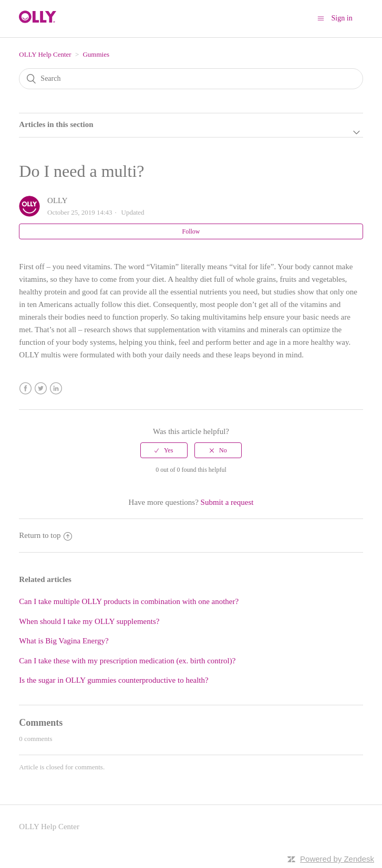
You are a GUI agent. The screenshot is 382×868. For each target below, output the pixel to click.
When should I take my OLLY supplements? (89, 621)
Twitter (41, 389)
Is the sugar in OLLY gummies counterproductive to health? (113, 680)
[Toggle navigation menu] (321, 18)
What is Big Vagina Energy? (64, 641)
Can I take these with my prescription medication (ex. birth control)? (127, 661)
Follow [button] (191, 231)
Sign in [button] (342, 18)
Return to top (45, 535)
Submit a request (227, 502)
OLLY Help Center (45, 54)
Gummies (96, 54)
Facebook (25, 389)
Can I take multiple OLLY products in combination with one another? (129, 601)
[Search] (191, 79)
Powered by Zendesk (337, 859)
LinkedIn (56, 389)
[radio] (164, 450)
